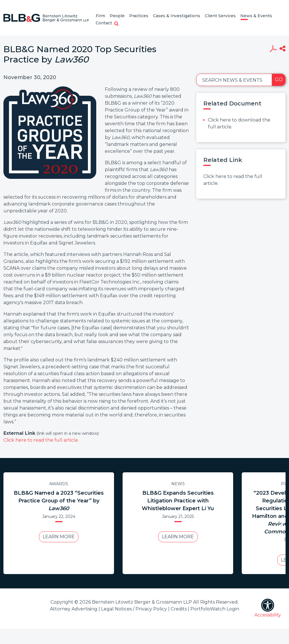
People (117, 16)
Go (279, 80)
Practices (139, 16)
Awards (59, 484)
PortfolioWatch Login (215, 609)
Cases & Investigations (177, 16)
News (178, 484)
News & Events (256, 16)
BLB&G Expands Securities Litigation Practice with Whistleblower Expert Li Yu (178, 501)
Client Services (220, 16)
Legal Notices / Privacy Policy (134, 609)
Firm (100, 16)
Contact (104, 23)
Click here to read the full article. (41, 440)
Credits (179, 609)
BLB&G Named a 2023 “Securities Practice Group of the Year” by (59, 501)
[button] (116, 24)
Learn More (59, 537)
